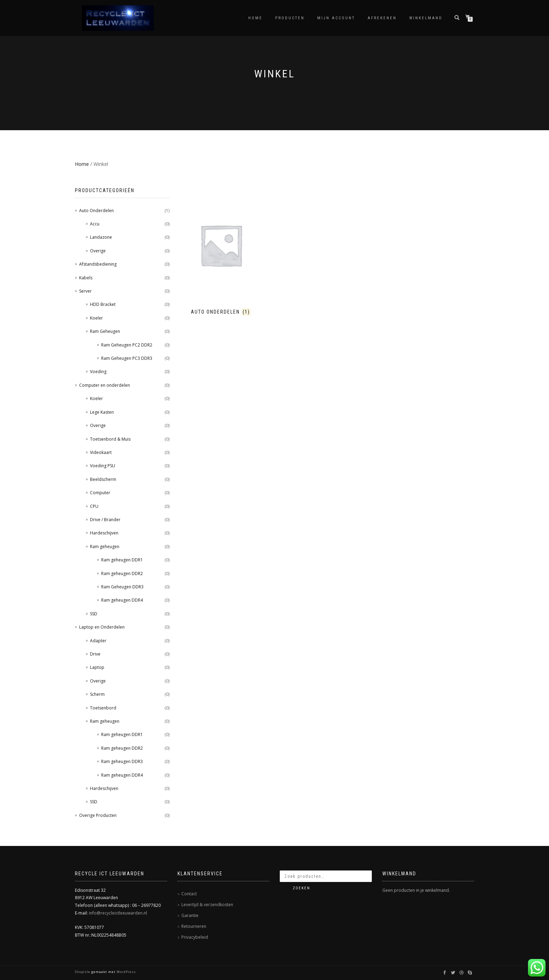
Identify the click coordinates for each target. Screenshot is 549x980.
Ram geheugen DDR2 (122, 573)
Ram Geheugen (105, 331)
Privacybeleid (195, 937)
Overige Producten (98, 815)
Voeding (98, 372)
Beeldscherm (103, 479)
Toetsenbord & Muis (110, 439)
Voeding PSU (103, 466)
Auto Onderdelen (96, 211)
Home (255, 18)
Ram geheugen (105, 547)
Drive (95, 654)
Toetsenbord (103, 708)
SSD (94, 614)
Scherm (97, 694)
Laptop (97, 667)
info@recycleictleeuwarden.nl (118, 913)
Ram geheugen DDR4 (122, 600)
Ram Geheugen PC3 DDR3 (127, 358)
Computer (100, 493)
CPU (94, 506)
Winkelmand (426, 18)
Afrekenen (382, 18)
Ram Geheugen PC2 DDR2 (127, 345)
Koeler (96, 318)
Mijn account (336, 18)
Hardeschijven (104, 533)
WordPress (126, 972)
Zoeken (301, 888)
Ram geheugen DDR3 (122, 761)
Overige (98, 251)
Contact (189, 894)
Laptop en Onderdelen (102, 627)
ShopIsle (83, 972)
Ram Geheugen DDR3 (122, 587)
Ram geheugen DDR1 (122, 560)
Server (85, 291)
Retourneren (194, 926)
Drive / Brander (105, 520)
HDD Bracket (103, 304)
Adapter (98, 641)
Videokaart (101, 452)
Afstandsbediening (98, 264)
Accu (95, 224)
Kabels (86, 278)
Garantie (190, 915)
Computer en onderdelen (105, 385)
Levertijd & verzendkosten (207, 905)
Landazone (101, 237)
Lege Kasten (102, 412)
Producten (290, 18)
